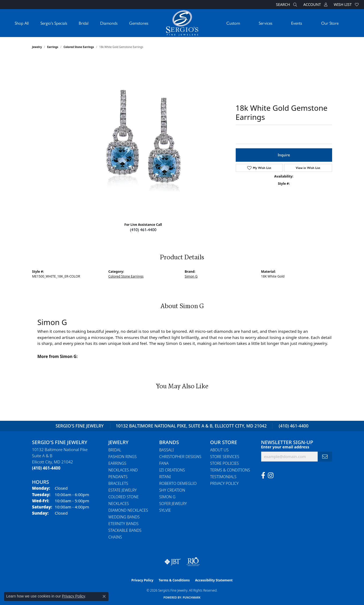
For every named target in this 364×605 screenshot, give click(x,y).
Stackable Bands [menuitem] (125, 530)
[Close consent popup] (104, 596)
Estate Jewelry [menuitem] (123, 490)
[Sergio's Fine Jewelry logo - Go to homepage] (182, 23)
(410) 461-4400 (143, 230)
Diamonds (109, 23)
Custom (233, 23)
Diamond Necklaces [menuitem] (128, 510)
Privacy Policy (224, 483)
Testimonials (223, 477)
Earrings (53, 47)
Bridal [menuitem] (115, 450)
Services (266, 23)
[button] (286, 5)
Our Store (330, 23)
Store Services (225, 457)
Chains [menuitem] (115, 537)
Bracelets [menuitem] (118, 483)
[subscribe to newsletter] (325, 457)
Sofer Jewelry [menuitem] (173, 503)
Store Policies (225, 463)
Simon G (191, 276)
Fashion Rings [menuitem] (123, 457)
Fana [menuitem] (164, 463)
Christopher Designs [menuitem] (180, 457)
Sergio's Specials (54, 23)
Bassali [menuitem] (167, 450)
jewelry (37, 47)
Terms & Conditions (230, 470)
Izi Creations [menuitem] (172, 470)
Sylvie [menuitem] (165, 510)
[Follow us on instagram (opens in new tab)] (271, 475)
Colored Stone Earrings (79, 47)
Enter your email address (285, 447)
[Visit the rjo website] (193, 562)
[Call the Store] (46, 468)
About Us (219, 450)
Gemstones (139, 23)
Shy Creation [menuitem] (172, 490)
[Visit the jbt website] (173, 562)
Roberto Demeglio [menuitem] (178, 483)
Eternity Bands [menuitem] (124, 524)
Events (297, 23)
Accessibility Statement (214, 580)
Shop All (22, 23)
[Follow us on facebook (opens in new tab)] (263, 475)
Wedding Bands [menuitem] (124, 517)
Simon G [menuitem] (168, 497)
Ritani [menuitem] (165, 477)
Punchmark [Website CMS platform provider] (192, 597)
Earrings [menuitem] (117, 463)
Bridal (84, 23)
